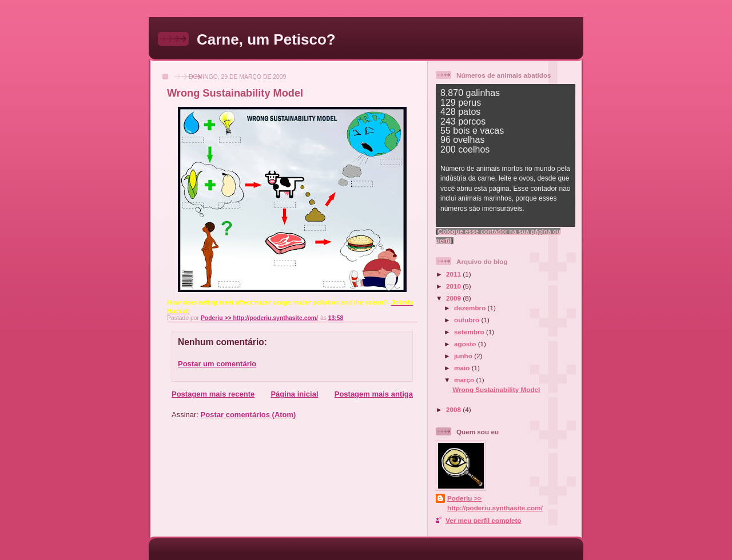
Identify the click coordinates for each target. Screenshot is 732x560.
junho (464, 356)
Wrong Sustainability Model (496, 389)
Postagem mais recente (213, 394)
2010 (454, 286)
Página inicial (294, 394)
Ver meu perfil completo (484, 520)
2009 (454, 298)
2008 (454, 409)
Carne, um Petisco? (266, 39)
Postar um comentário (217, 364)
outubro (468, 320)
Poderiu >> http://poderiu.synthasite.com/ (495, 503)
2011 (454, 274)
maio (463, 368)
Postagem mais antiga (374, 394)
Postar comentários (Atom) (248, 415)
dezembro (471, 308)
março (465, 380)
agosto (466, 344)
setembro (470, 332)
